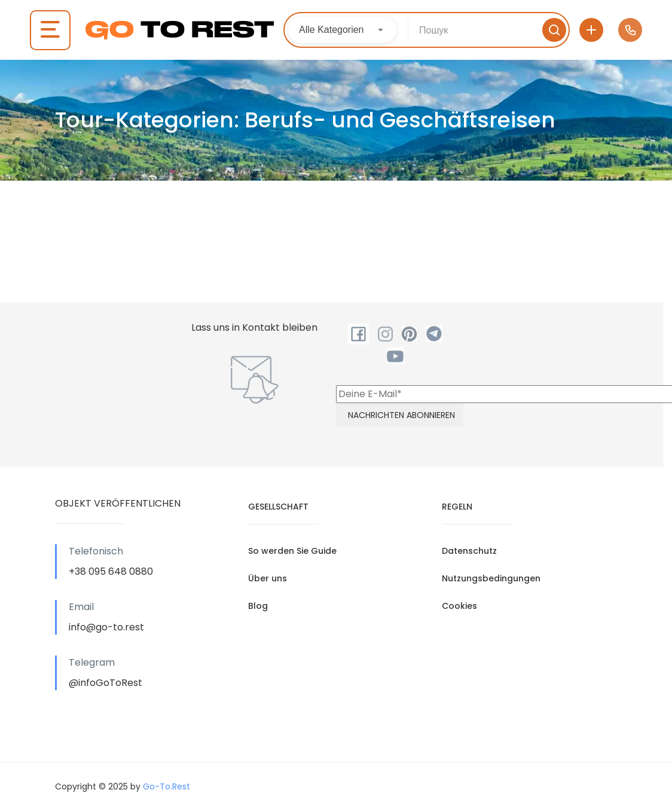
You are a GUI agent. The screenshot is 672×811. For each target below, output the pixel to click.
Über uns (268, 578)
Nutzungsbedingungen (491, 578)
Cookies (459, 606)
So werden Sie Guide (292, 551)
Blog (258, 606)
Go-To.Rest (167, 786)
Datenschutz (469, 551)
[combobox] (342, 30)
